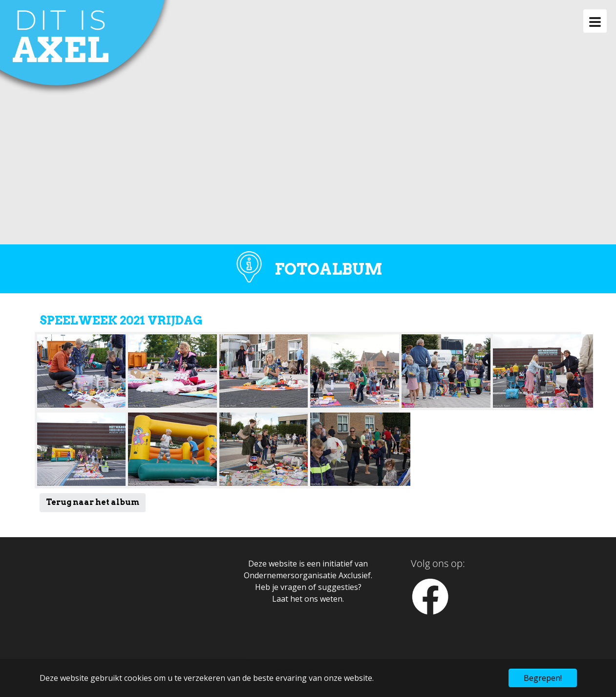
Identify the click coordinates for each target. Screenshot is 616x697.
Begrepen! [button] (543, 678)
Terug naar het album (93, 502)
